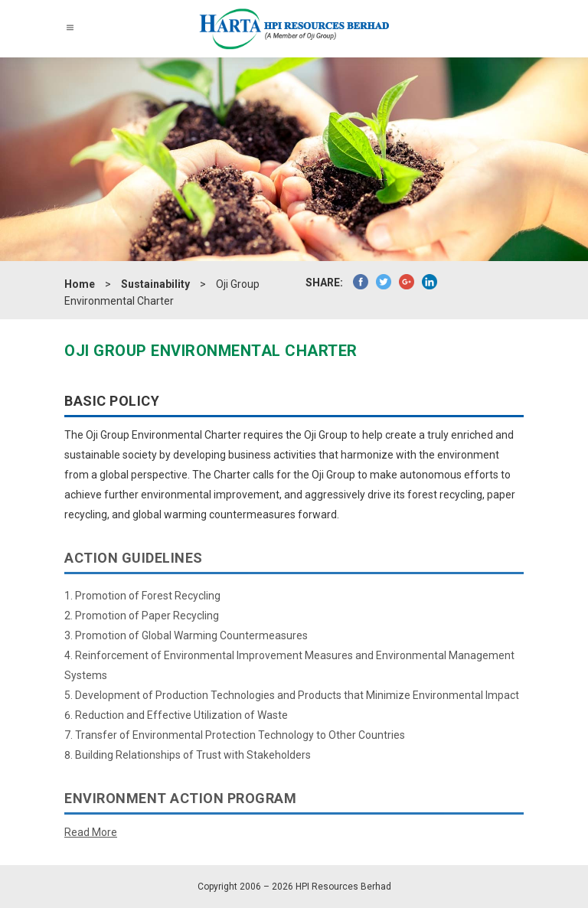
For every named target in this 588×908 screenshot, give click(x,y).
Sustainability (155, 284)
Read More (91, 832)
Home (80, 284)
